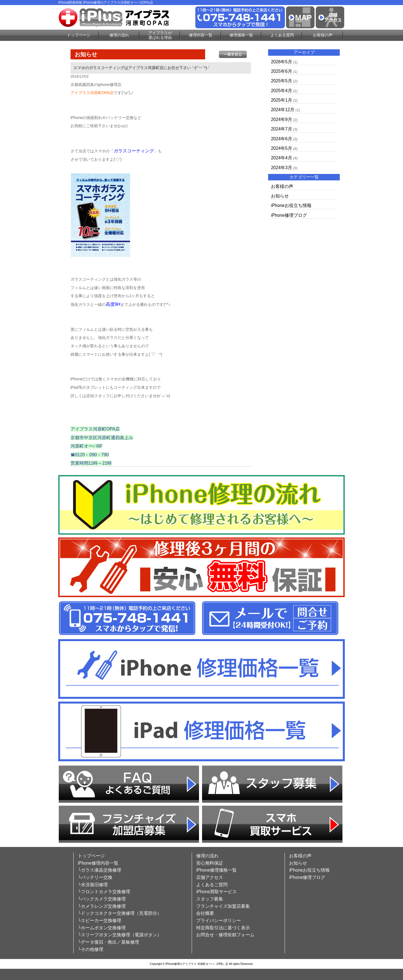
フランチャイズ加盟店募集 (223, 906)
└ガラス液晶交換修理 (99, 870)
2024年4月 (281, 158)
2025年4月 (281, 91)
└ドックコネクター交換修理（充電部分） (120, 913)
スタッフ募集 (210, 899)
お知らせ (280, 196)
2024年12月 (283, 110)
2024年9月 (281, 119)
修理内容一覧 (201, 35)
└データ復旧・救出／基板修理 (108, 942)
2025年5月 (281, 81)
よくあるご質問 (212, 885)
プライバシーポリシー (219, 920)
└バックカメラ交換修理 (102, 899)
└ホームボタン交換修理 (102, 928)
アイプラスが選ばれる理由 (160, 35)
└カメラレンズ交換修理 (102, 906)
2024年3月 (281, 168)
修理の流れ (119, 35)
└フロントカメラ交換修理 (104, 892)
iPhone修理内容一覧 (98, 863)
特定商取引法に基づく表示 (223, 928)
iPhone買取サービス (216, 892)
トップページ (79, 35)
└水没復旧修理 (93, 885)
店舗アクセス (210, 877)
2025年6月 (281, 71)
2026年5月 (281, 62)
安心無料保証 (210, 863)
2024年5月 (281, 148)
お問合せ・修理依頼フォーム (225, 935)
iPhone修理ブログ (289, 215)
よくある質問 (282, 35)
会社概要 (205, 913)
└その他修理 (91, 949)
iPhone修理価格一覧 (216, 870)
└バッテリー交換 (95, 877)
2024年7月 (281, 129)
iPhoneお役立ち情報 (291, 205)
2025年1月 (281, 100)
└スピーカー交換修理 (99, 920)
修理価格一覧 (241, 35)
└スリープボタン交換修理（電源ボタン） (120, 935)
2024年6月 (281, 139)
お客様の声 (323, 35)
